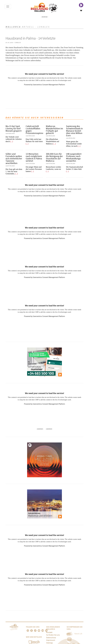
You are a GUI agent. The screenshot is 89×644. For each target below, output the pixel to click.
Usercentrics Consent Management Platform (49, 85)
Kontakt (49, 632)
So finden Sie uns (53, 635)
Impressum (51, 640)
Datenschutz (51, 638)
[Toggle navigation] (8, 6)
